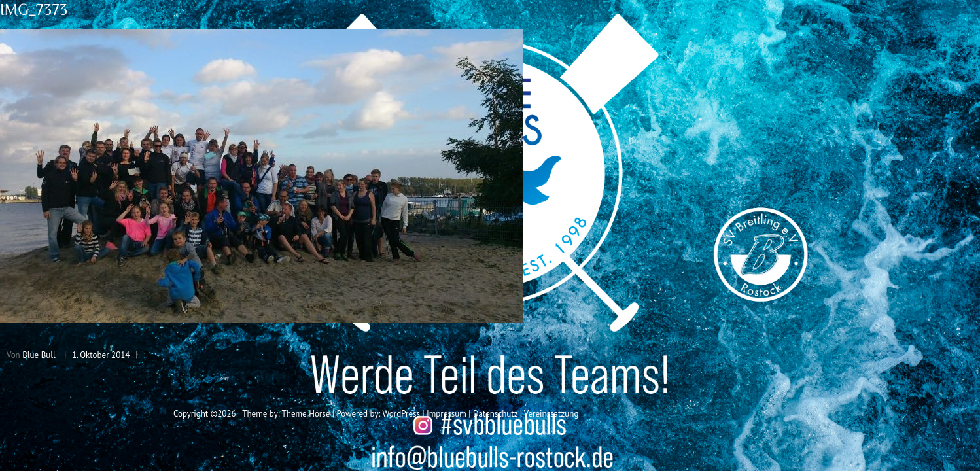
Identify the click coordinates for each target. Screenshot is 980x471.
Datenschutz (495, 414)
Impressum (446, 414)
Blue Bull (39, 355)
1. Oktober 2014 (101, 355)
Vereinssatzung (551, 414)
